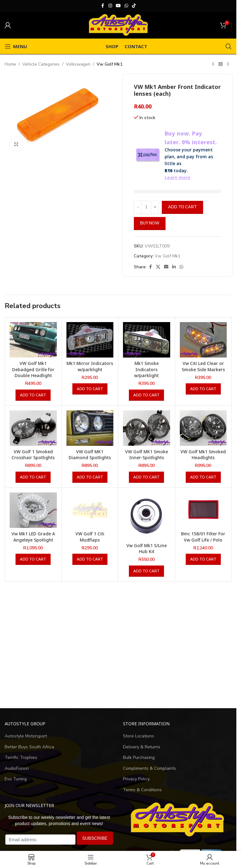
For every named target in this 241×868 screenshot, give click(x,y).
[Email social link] (166, 267)
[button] (33, 395)
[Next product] (228, 64)
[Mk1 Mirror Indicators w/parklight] (90, 340)
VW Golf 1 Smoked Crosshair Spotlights (33, 455)
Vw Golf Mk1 (109, 64)
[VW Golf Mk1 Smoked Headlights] (203, 428)
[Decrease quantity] (138, 207)
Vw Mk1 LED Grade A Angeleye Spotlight (33, 537)
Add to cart (182, 207)
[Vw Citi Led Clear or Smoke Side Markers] (203, 340)
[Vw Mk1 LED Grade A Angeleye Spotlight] (33, 510)
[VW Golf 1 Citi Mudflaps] (90, 510)
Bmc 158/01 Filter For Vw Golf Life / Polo (203, 537)
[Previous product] (213, 64)
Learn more (177, 177)
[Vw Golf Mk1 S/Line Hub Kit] (147, 516)
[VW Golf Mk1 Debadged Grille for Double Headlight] (33, 340)
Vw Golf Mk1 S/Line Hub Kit (147, 549)
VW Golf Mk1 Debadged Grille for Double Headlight (33, 369)
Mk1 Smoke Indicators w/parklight (146, 369)
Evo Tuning (16, 779)
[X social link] (158, 267)
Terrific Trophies (21, 757)
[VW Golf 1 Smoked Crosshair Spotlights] (33, 428)
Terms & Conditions (142, 790)
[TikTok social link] (134, 6)
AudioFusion (17, 768)
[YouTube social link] (118, 6)
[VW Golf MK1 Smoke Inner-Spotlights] (147, 428)
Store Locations (139, 736)
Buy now (150, 223)
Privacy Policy (136, 779)
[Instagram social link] (110, 6)
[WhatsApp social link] (126, 6)
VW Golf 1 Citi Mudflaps (90, 537)
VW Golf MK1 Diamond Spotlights (90, 455)
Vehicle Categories (41, 64)
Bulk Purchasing (139, 757)
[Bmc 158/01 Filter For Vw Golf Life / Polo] (203, 510)
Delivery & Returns (142, 747)
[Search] (229, 46)
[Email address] (40, 840)
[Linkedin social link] (174, 267)
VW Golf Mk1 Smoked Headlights (203, 455)
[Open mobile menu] (16, 46)
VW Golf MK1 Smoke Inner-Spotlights (147, 455)
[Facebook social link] (103, 6)
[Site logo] (118, 25)
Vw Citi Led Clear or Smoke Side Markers (203, 366)
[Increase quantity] (155, 207)
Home (10, 64)
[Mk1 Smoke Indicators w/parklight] (147, 340)
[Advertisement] (118, 645)
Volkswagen (78, 64)
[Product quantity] (146, 207)
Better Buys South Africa (29, 747)
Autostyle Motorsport (26, 736)
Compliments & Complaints (150, 768)
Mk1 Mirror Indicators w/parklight (90, 366)
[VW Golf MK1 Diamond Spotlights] (90, 428)
